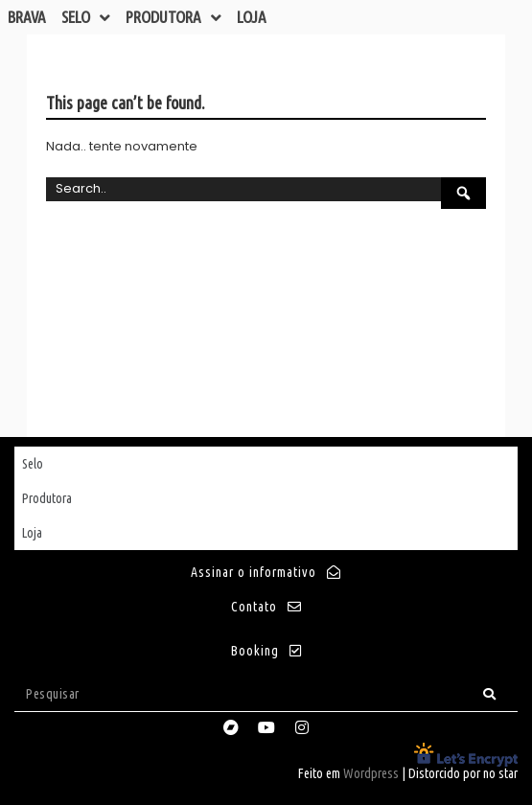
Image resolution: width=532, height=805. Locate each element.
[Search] (490, 694)
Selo (86, 17)
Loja (252, 17)
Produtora (173, 17)
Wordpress (371, 773)
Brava (27, 17)
